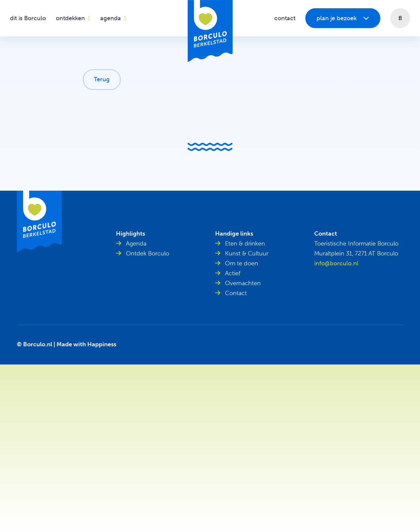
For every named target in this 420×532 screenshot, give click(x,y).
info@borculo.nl (336, 263)
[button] (400, 18)
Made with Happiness (86, 344)
